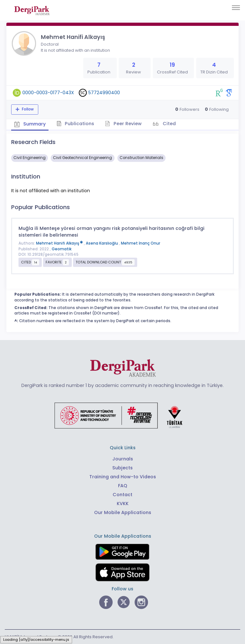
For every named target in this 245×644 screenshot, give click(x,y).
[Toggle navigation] (236, 8)
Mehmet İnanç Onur (141, 243)
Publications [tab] (76, 124)
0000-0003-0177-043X (48, 93)
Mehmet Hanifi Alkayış (60, 243)
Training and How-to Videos (123, 477)
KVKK (123, 503)
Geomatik (62, 249)
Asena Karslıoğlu (102, 243)
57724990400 (104, 93)
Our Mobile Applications (123, 512)
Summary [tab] (30, 124)
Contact (122, 495)
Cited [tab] (170, 124)
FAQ (123, 486)
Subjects (122, 468)
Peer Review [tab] (124, 124)
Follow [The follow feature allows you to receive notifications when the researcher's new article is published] (27, 109)
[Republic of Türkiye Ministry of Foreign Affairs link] (122, 415)
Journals (123, 459)
